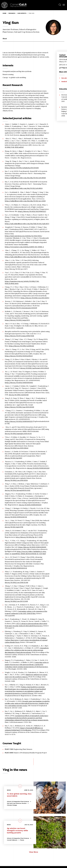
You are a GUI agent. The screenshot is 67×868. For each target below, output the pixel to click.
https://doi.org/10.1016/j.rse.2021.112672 (35, 298)
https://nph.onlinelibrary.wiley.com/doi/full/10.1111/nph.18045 (27, 257)
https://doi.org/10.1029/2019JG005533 (19, 421)
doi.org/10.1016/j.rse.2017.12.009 (16, 601)
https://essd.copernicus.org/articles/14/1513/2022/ (23, 236)
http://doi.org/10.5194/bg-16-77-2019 (29, 537)
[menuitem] (60, 5)
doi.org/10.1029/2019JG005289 (38, 468)
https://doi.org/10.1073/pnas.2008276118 (19, 336)
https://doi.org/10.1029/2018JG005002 (19, 383)
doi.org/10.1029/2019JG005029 (30, 505)
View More (34, 852)
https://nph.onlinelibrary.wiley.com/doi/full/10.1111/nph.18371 (27, 224)
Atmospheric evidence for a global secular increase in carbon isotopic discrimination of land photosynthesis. (27, 650)
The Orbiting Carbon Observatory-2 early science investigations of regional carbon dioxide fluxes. (26, 640)
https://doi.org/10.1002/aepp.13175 (17, 320)
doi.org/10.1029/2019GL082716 (16, 517)
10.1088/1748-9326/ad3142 (14, 147)
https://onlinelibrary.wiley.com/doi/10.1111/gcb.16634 (24, 188)
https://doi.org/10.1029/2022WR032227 (32, 211)
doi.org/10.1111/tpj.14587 (14, 458)
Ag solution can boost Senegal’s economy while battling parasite (17, 830)
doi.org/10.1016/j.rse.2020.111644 (17, 448)
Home (4, 13)
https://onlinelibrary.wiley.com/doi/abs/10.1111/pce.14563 (25, 201)
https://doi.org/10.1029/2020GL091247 (19, 356)
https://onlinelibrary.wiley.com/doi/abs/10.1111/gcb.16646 (25, 178)
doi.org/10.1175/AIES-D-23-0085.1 (32, 135)
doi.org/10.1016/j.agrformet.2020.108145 (35, 368)
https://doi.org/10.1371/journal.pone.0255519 (21, 308)
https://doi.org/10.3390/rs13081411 (21, 346)
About (5, 39)
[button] (64, 5)
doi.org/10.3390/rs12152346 (19, 395)
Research (12, 13)
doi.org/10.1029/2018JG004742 (16, 568)
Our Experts (22, 13)
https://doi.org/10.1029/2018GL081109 (32, 547)
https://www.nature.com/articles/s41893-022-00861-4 (24, 247)
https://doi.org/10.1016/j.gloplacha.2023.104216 (22, 168)
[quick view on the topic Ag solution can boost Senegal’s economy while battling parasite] (20, 821)
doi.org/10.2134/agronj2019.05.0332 (18, 490)
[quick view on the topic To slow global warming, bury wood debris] (20, 786)
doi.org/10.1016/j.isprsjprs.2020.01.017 (18, 434)
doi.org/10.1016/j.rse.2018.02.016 (16, 582)
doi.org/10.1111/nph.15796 (14, 527)
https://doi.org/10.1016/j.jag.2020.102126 (19, 407)
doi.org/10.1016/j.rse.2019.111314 (16, 480)
